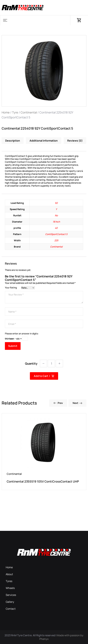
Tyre (15, 112)
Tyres (9, 581)
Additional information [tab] (44, 141)
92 (56, 203)
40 (56, 228)
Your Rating (11, 288)
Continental (29, 112)
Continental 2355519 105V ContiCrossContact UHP (43, 481)
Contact (11, 609)
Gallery (10, 602)
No (56, 215)
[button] (5, 20)
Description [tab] (13, 141)
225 (56, 240)
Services (11, 595)
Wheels (10, 588)
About (9, 574)
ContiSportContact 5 (56, 234)
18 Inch (56, 222)
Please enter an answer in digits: (22, 334)
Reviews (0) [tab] (75, 141)
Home (6, 112)
